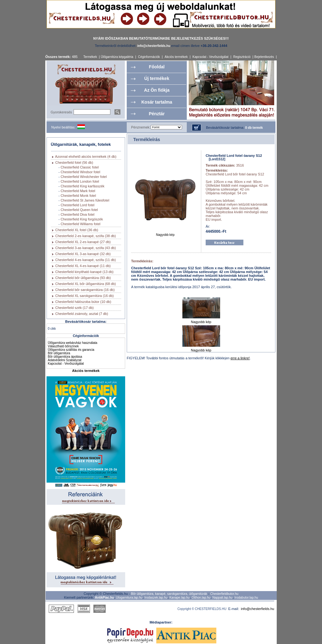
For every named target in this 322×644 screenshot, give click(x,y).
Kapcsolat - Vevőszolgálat (211, 57)
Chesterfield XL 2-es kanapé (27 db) (83, 242)
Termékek (90, 57)
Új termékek (157, 78)
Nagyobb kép (165, 233)
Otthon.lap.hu (201, 598)
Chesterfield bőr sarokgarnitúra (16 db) (85, 290)
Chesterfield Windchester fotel (84, 177)
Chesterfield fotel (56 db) (74, 162)
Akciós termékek (176, 57)
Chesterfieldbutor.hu (225, 594)
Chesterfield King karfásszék (83, 186)
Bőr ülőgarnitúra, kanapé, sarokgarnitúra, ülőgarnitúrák (169, 594)
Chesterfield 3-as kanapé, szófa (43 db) (86, 248)
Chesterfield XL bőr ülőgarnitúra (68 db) (86, 284)
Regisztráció (242, 57)
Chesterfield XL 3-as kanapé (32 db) (83, 254)
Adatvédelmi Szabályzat (65, 360)
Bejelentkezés (264, 57)
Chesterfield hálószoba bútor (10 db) (83, 302)
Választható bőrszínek (63, 346)
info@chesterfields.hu (258, 609)
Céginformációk (149, 57)
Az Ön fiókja (157, 90)
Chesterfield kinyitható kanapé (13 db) (84, 272)
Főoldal (157, 67)
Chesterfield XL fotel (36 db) (77, 230)
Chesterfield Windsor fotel (80, 172)
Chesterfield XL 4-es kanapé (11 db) (83, 266)
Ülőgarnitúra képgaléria (117, 57)
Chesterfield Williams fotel (81, 224)
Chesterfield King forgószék (82, 219)
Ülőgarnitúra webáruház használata (72, 343)
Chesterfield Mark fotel (78, 191)
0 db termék (254, 128)
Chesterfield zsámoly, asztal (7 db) (82, 314)
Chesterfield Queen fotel (79, 210)
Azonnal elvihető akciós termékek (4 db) (86, 157)
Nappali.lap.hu (222, 598)
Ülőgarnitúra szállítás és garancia (71, 350)
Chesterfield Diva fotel (78, 214)
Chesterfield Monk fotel (78, 196)
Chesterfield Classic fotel (80, 167)
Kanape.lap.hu (180, 598)
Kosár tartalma (157, 102)
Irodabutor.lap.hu (246, 598)
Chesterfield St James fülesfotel (85, 200)
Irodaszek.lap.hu (156, 598)
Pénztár (157, 114)
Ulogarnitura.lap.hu (129, 598)
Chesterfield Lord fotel (78, 205)
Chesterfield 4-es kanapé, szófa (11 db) (86, 260)
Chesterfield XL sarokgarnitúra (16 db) (85, 296)
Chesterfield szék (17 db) (75, 308)
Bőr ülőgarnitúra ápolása (65, 357)
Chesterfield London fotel (80, 181)
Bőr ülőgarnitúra (59, 353)
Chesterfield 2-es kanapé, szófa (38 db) (86, 236)
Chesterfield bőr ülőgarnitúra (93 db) (83, 278)
